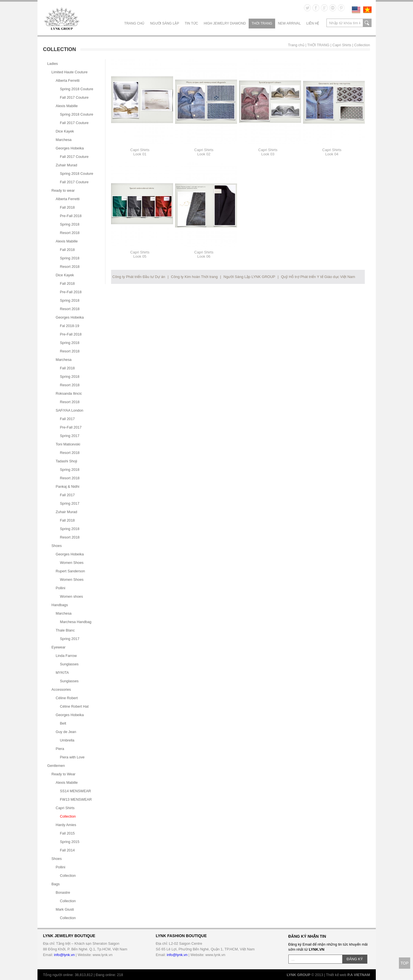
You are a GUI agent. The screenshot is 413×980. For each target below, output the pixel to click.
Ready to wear (63, 190)
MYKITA (62, 673)
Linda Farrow (66, 656)
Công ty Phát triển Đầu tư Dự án (139, 277)
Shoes (57, 546)
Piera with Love (72, 757)
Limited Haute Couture (70, 72)
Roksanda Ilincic (69, 393)
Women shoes (72, 596)
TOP (405, 963)
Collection (362, 45)
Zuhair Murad (67, 165)
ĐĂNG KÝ (355, 959)
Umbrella (67, 740)
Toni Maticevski (68, 444)
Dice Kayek (65, 131)
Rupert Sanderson (70, 571)
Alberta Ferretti (68, 80)
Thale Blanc (65, 630)
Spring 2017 (70, 436)
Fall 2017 (68, 419)
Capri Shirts (342, 45)
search (367, 23)
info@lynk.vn (64, 955)
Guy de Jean (66, 732)
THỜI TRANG (262, 23)
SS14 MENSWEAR (76, 791)
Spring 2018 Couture (77, 89)
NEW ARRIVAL (289, 23)
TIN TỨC (191, 23)
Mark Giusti (65, 909)
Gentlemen (56, 766)
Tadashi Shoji (67, 461)
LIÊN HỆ (313, 23)
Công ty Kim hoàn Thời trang (194, 277)
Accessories (61, 689)
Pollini (61, 588)
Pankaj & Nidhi (68, 486)
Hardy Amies (66, 825)
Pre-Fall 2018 (71, 216)
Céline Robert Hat (74, 706)
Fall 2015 (68, 833)
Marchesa (64, 140)
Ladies (53, 64)
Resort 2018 (70, 233)
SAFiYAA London (70, 410)
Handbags (60, 605)
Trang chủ (134, 23)
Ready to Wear (64, 774)
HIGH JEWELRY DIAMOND (225, 23)
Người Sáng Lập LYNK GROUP (249, 277)
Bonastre (63, 892)
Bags (56, 884)
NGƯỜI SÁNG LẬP (165, 23)
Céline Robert (67, 698)
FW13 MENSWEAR (76, 799)
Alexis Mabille (67, 106)
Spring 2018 (70, 224)
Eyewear (59, 647)
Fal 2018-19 (70, 326)
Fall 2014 (68, 850)
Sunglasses (69, 664)
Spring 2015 (70, 842)
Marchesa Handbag (76, 622)
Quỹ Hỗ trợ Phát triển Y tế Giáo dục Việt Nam (318, 277)
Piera (60, 749)
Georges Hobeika (70, 148)
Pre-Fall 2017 (71, 427)
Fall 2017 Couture (74, 97)
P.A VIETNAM (359, 975)
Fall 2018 (68, 207)
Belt (63, 723)
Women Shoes (72, 563)
